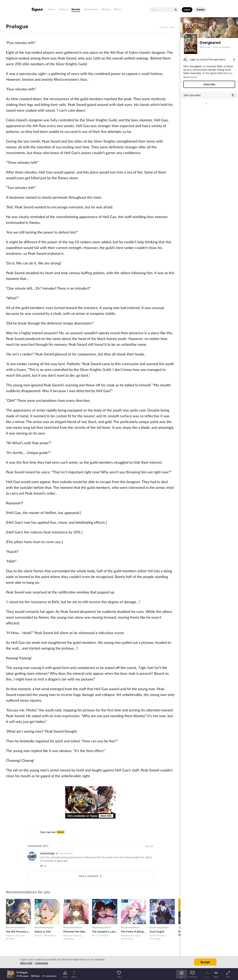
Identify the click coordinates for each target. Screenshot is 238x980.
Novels (76, 9)
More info (26, 963)
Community (91, 9)
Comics (63, 9)
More (118, 9)
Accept (205, 962)
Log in (187, 10)
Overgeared (210, 43)
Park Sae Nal (48, 832)
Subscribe (209, 84)
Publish (201, 10)
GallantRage (47, 853)
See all (149, 846)
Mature (106, 9)
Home (51, 9)
